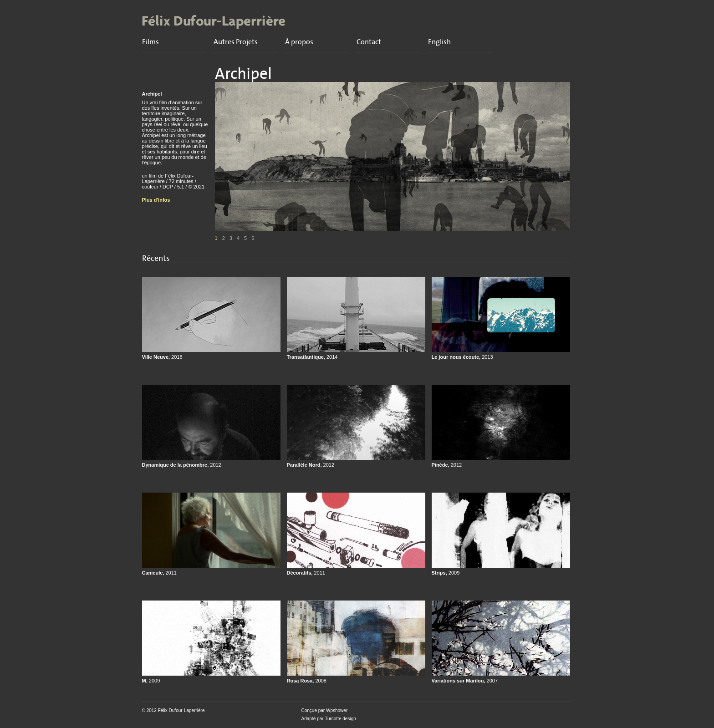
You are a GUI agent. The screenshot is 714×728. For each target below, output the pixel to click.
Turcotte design (340, 719)
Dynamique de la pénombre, (182, 465)
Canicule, (159, 573)
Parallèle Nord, (311, 465)
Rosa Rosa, (307, 681)
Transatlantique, (312, 357)
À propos (299, 42)
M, (151, 681)
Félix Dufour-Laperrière (181, 710)
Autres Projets (236, 42)
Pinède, (447, 465)
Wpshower (337, 710)
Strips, (446, 573)
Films (150, 42)
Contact (369, 42)
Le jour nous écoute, (462, 357)
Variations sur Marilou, (465, 681)
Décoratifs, (306, 573)
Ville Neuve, (162, 357)
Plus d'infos (156, 200)
